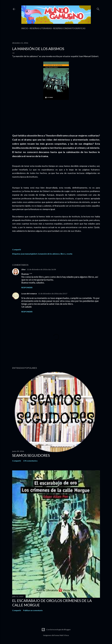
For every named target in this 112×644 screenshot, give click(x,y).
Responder (27, 287)
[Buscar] (98, 8)
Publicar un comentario (33, 610)
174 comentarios (30, 461)
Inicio (25, 28)
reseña (69, 254)
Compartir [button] (17, 250)
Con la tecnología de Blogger (56, 630)
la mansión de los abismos (49, 254)
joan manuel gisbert (29, 254)
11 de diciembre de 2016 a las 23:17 (53, 294)
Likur (23, 269)
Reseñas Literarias (41, 28)
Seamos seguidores (31, 455)
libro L (63, 254)
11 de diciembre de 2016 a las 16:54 (41, 269)
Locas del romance (29, 294)
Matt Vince (64, 635)
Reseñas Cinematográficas (69, 28)
